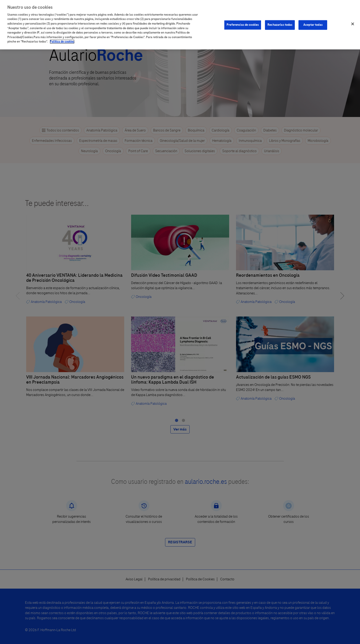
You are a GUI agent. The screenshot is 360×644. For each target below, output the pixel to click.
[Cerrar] (353, 24)
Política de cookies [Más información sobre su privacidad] (62, 42)
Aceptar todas (313, 25)
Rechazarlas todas (280, 25)
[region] (180, 25)
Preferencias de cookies (243, 25)
